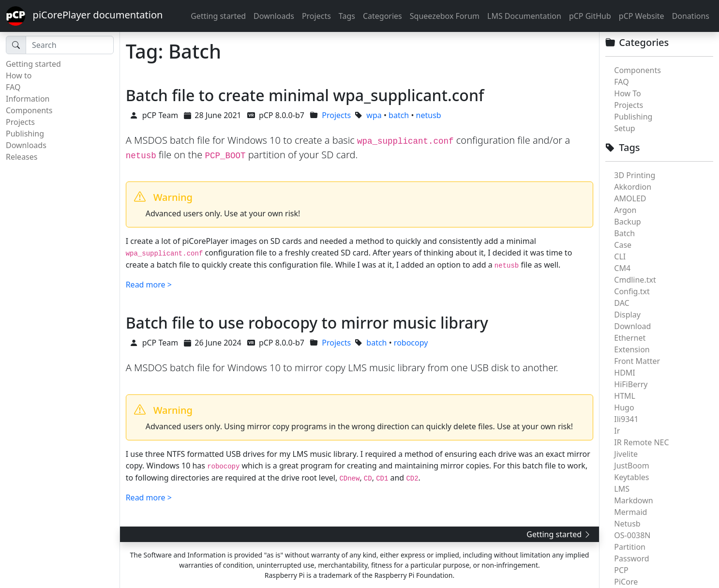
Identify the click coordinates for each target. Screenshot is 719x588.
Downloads (274, 16)
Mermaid (630, 512)
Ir (617, 431)
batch (399, 115)
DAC (622, 303)
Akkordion (633, 187)
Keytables (631, 477)
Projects (316, 16)
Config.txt (632, 291)
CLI (620, 256)
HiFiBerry (631, 384)
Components (29, 110)
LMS (622, 489)
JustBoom (631, 466)
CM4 (622, 268)
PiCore (626, 582)
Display (627, 315)
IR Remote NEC (641, 442)
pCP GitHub (590, 16)
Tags (347, 16)
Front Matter (637, 361)
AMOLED (630, 198)
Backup (627, 222)
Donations (691, 16)
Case (623, 245)
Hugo (624, 407)
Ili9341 (626, 419)
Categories (382, 16)
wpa (374, 115)
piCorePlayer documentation (84, 16)
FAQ (13, 87)
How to (19, 75)
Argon (625, 210)
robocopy (411, 343)
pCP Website (642, 16)
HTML (625, 396)
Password (631, 558)
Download (632, 326)
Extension (632, 349)
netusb (429, 115)
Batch (624, 233)
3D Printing (635, 175)
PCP (621, 570)
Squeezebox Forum (445, 16)
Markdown (633, 500)
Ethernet (630, 338)
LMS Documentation (524, 16)
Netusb (627, 524)
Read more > (149, 285)
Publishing (25, 134)
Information (28, 99)
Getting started (218, 16)
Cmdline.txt (635, 280)
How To (627, 93)
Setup (624, 128)
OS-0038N (632, 535)
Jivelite (626, 454)
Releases (22, 157)
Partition (630, 547)
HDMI (624, 373)
